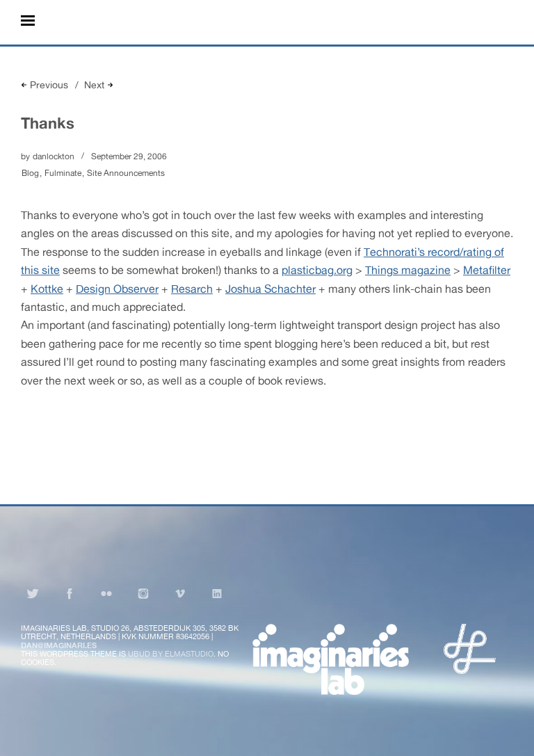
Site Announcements (126, 173)
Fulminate (63, 173)
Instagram (143, 593)
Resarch (192, 289)
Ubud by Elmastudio (171, 654)
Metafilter (487, 270)
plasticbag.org (317, 270)
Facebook (70, 593)
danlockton (54, 156)
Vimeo (180, 593)
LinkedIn (217, 593)
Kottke (47, 289)
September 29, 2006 (129, 156)
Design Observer (117, 289)
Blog (30, 173)
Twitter (33, 593)
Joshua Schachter (270, 289)
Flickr (106, 593)
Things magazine (408, 270)
